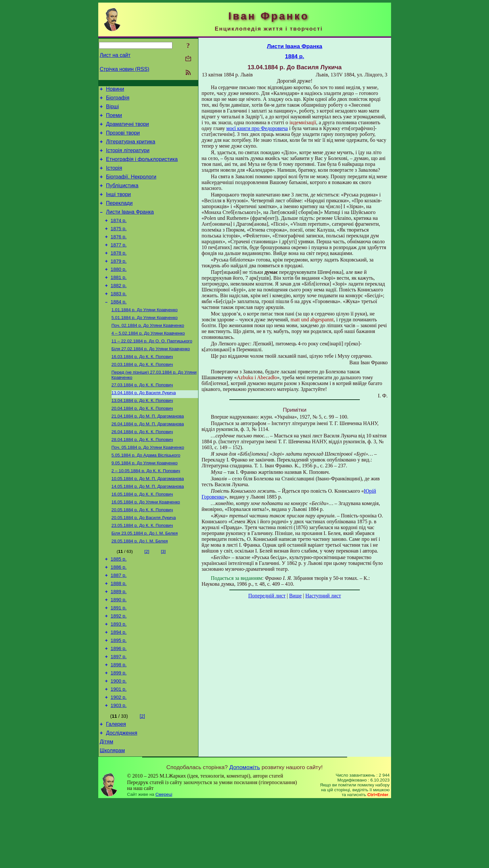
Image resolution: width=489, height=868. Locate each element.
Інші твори (119, 207)
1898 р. (119, 723)
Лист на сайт (115, 55)
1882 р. (119, 309)
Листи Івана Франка (130, 227)
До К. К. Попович (142, 387)
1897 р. (119, 714)
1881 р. (119, 300)
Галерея (116, 788)
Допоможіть (245, 835)
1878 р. (119, 273)
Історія (114, 178)
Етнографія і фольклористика (142, 168)
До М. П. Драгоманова (148, 451)
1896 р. (119, 705)
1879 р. (119, 282)
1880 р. (119, 291)
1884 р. (119, 327)
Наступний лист (323, 596)
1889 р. (119, 641)
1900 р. (119, 741)
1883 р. (119, 318)
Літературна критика (131, 148)
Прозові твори (123, 139)
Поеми (114, 119)
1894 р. (119, 687)
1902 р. (119, 760)
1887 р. (119, 623)
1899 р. (119, 732)
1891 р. (119, 660)
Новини (115, 90)
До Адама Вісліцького (146, 493)
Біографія (118, 100)
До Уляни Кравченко (145, 336)
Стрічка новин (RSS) (125, 69)
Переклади (119, 217)
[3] (163, 596)
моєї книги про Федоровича (257, 128)
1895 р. (119, 696)
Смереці (164, 862)
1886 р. (119, 614)
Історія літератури (128, 158)
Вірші (113, 109)
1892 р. (119, 669)
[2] (147, 596)
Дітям (107, 808)
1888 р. (119, 632)
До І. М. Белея (145, 577)
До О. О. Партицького (152, 370)
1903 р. (119, 769)
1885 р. (119, 605)
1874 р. (119, 236)
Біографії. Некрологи (131, 187)
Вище (296, 596)
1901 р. (119, 751)
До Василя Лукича (144, 425)
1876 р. (119, 254)
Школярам (112, 818)
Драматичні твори (128, 129)
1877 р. (119, 263)
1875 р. (119, 245)
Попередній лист (267, 596)
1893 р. (119, 678)
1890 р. (119, 650)
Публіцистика (122, 197)
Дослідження (122, 798)
